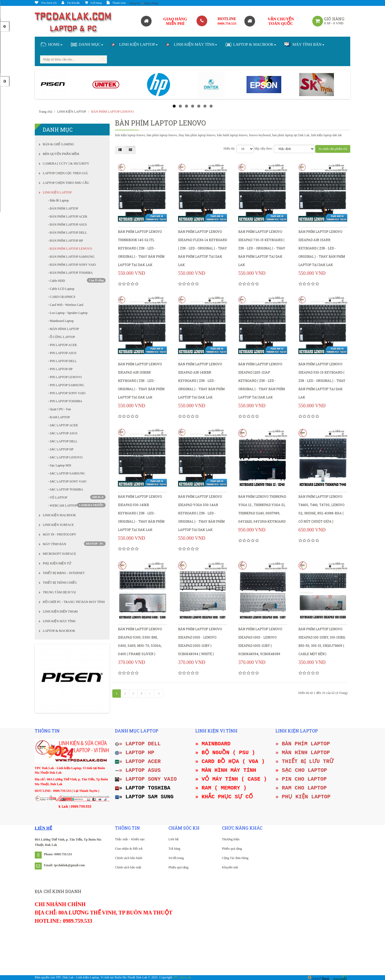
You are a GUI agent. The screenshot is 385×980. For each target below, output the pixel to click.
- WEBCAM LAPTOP (76, 505)
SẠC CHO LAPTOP (304, 770)
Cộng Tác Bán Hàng (235, 858)
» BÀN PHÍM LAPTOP (303, 744)
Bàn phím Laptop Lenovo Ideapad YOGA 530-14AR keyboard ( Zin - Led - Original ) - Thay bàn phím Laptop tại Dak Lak (201, 513)
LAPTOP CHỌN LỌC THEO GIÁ (65, 173)
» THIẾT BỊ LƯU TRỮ (305, 761)
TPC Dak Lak (182, 977)
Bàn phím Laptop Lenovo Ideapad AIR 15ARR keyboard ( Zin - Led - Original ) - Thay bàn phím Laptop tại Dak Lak (322, 248)
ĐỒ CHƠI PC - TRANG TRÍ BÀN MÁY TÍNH (74, 602)
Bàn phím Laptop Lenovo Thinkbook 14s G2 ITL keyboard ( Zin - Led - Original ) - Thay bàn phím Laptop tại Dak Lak (141, 248)
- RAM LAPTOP (58, 417)
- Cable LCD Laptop (60, 289)
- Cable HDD (76, 280)
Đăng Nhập (151, 3)
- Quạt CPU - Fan (58, 409)
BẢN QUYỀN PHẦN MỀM (61, 154)
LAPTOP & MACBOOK (59, 631)
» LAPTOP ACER (138, 761)
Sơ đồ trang (176, 858)
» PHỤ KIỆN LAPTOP (303, 797)
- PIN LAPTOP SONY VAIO (65, 393)
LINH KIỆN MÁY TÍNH (59, 621)
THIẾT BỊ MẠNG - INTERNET (64, 573)
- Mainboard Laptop (60, 321)
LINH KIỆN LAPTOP (57, 192)
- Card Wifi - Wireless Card (64, 305)
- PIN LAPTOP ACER (61, 345)
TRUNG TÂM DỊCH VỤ (59, 592)
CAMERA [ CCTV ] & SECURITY (66, 164)
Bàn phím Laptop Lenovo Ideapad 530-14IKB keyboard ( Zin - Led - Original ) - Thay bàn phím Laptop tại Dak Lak (141, 513)
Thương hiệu (231, 839)
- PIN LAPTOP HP (59, 369)
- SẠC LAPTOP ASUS (61, 433)
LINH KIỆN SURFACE (58, 525)
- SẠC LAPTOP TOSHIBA (64, 489)
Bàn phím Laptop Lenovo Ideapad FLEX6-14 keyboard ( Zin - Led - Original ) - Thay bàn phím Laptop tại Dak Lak (203, 248)
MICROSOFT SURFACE (59, 554)
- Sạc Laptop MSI (58, 465)
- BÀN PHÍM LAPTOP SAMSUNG (70, 257)
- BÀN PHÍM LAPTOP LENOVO (69, 249)
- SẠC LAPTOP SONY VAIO (66, 481)
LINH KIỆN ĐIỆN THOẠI (60, 611)
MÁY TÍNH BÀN (54, 544)
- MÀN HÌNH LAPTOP (62, 329)
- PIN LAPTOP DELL (61, 361)
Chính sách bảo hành (129, 858)
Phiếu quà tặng (178, 867)
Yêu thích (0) (46, 3)
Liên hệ (174, 839)
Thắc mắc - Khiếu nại (130, 839)
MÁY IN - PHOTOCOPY (59, 534)
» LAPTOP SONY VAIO (146, 779)
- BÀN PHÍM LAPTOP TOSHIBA (69, 273)
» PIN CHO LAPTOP (301, 779)
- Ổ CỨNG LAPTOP (60, 337)
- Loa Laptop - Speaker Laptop (66, 313)
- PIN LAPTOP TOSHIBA (64, 401)
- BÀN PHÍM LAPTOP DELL (66, 233)
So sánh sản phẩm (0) (333, 149)
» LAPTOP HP (135, 753)
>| (159, 693)
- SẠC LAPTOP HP (59, 449)
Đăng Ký (135, 3)
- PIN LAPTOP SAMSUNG (65, 385)
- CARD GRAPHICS (60, 297)
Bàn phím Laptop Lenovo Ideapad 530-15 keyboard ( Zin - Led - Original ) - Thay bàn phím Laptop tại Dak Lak (322, 381)
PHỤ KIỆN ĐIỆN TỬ (57, 563)
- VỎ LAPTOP (76, 497)
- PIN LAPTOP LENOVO (63, 377)
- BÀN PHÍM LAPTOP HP (64, 241)
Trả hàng (174, 849)
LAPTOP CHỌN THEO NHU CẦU (66, 183)
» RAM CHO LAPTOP (301, 788)
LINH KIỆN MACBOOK (59, 515)
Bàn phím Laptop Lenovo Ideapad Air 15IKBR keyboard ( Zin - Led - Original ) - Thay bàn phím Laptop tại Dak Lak (141, 381)
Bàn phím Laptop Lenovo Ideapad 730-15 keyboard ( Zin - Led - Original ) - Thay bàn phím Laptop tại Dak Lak (262, 248)
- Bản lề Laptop (57, 200)
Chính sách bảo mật (128, 867)
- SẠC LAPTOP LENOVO (64, 457)
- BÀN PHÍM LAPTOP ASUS (66, 225)
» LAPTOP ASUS (138, 770)
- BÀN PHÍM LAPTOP (62, 208)
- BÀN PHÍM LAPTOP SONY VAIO (71, 265)
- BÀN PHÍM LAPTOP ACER (66, 216)
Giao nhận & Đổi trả (129, 849)
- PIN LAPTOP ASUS (61, 353)
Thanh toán (116, 3)
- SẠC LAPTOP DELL (61, 441)
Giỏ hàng (93, 3)
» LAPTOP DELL (138, 744)
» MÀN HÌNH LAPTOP (303, 753)
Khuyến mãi (230, 867)
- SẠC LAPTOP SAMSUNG (65, 473)
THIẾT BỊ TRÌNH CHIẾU (60, 583)
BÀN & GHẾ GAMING (58, 144)
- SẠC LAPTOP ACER (62, 425)
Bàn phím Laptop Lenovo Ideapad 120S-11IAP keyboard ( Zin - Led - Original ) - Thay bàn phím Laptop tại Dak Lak (261, 381)
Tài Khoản (71, 3)
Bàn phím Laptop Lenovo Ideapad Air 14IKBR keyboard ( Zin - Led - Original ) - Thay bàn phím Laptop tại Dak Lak (201, 381)
